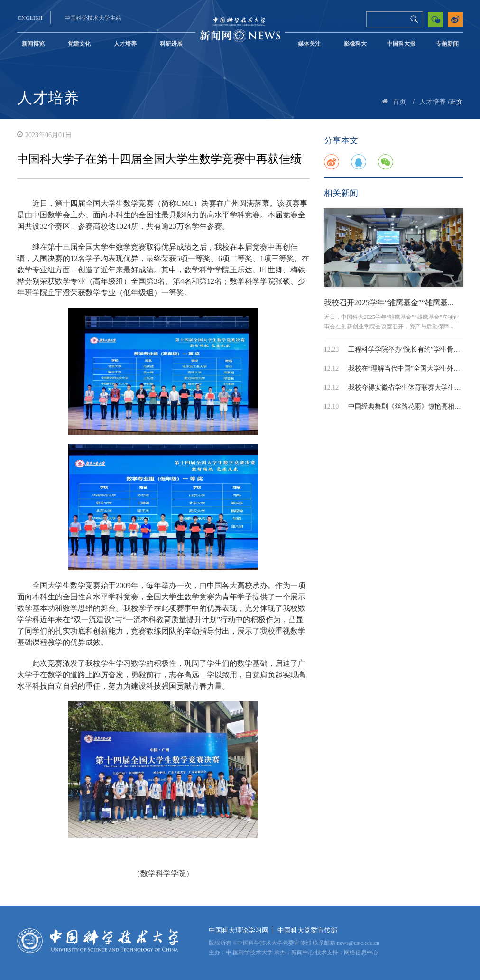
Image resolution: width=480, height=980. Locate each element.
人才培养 (125, 44)
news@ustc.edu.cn (358, 943)
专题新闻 (447, 44)
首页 (399, 102)
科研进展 (171, 44)
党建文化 (79, 44)
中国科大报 (401, 44)
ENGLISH (30, 18)
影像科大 (355, 44)
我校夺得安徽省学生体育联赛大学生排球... (411, 387)
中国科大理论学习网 (239, 930)
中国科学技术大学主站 (93, 18)
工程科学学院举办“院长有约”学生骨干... (407, 350)
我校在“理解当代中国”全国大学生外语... (407, 369)
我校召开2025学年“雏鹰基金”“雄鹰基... (389, 303)
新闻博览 (33, 44)
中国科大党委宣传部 (307, 930)
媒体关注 (309, 44)
